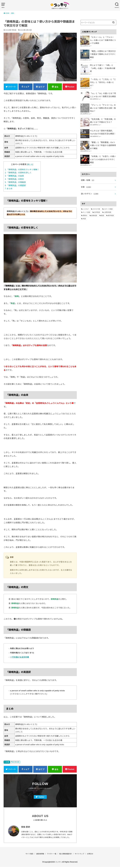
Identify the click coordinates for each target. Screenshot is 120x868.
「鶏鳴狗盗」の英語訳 (15, 186)
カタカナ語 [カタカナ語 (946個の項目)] (96, 196)
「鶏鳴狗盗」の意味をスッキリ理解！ (22, 170)
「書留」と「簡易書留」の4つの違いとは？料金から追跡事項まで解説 (103, 136)
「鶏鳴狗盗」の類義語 (15, 183)
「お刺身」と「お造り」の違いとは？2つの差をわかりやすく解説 (103, 148)
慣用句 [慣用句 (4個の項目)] (85, 203)
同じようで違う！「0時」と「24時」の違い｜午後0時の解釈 (103, 63)
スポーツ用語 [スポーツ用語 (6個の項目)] (108, 196)
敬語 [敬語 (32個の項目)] (102, 203)
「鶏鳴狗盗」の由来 (14, 176)
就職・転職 (87, 168)
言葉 (8, 763)
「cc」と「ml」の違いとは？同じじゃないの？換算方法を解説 (103, 87)
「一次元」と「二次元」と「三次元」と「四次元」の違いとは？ (103, 75)
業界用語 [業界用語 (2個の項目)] (111, 203)
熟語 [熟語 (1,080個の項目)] (84, 206)
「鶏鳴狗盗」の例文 (14, 180)
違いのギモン (89, 181)
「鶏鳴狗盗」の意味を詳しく (18, 173)
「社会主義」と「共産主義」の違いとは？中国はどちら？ (103, 112)
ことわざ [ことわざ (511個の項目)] (86, 196)
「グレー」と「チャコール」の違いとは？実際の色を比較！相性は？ (103, 100)
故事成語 (16, 763)
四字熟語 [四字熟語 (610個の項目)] (97, 199)
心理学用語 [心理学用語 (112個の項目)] (108, 199)
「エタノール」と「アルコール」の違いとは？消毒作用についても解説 (103, 40)
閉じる (30, 165)
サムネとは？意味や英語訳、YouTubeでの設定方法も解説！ (102, 123)
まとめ (9, 189)
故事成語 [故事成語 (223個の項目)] (94, 203)
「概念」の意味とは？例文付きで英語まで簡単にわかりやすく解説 (103, 52)
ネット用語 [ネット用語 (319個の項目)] (86, 199)
